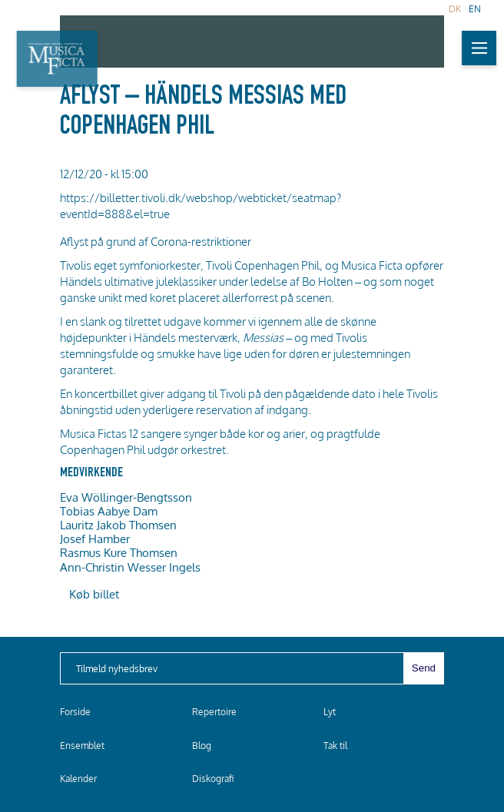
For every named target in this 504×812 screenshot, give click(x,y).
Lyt (330, 712)
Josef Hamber (95, 539)
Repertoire (214, 712)
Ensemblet (82, 746)
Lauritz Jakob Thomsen (118, 525)
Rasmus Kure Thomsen (119, 552)
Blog (202, 746)
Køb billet (94, 594)
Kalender (78, 779)
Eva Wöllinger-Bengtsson (126, 497)
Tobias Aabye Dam (109, 511)
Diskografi (213, 779)
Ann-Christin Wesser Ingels (130, 567)
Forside (75, 712)
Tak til (335, 746)
